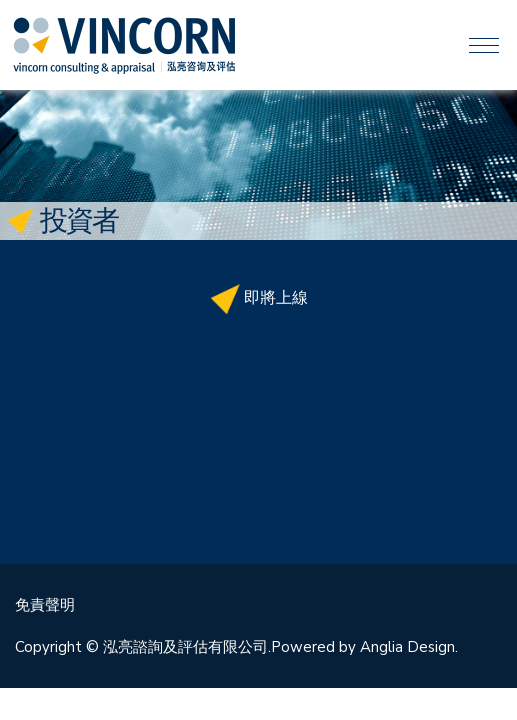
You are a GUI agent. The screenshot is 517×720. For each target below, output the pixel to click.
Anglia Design (407, 647)
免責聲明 (45, 605)
